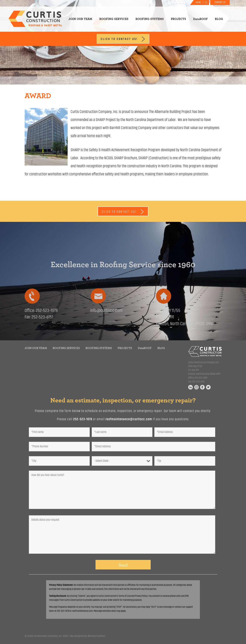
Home (198, 3)
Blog (219, 19)
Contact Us (220, 2)
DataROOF (200, 19)
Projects (178, 19)
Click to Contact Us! (123, 39)
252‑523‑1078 (47, 311)
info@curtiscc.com (106, 311)
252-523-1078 (83, 419)
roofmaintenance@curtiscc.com (129, 419)
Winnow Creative (96, 636)
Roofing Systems (150, 19)
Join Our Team (80, 19)
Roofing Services (114, 19)
